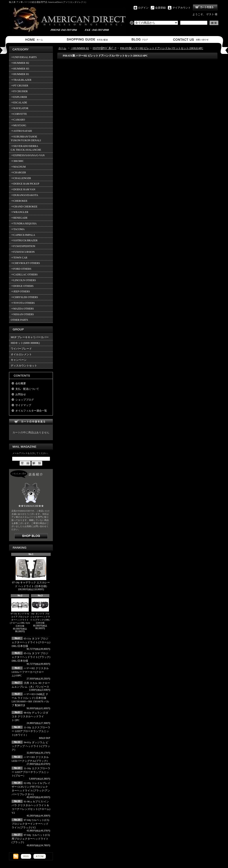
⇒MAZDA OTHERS (22, 309)
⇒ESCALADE (19, 103)
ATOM (40, 856)
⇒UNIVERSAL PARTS (24, 57)
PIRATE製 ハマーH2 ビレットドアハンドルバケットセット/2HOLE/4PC (162, 48)
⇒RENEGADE (19, 218)
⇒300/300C (17, 161)
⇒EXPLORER (19, 97)
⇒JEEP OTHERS (20, 291)
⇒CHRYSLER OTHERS (24, 297)
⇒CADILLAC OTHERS (24, 275)
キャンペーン (19, 360)
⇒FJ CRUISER (19, 91)
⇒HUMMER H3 (20, 69)
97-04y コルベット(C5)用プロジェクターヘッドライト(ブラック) (31, 839)
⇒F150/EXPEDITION (23, 246)
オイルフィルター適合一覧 (31, 411)
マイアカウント (181, 8)
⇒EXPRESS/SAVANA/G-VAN (28, 155)
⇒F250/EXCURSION (23, 252)
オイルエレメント (21, 354)
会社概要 (21, 383)
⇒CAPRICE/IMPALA (23, 235)
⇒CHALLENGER (21, 178)
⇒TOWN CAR (19, 258)
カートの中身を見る (31, 422)
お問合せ (191, 39)
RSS (26, 856)
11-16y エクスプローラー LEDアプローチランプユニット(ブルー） (31, 772)
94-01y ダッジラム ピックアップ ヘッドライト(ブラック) (31, 746)
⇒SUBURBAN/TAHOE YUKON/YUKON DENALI (27, 138)
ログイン (143, 8)
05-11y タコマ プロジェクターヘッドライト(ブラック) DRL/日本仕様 (31, 657)
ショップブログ (139, 39)
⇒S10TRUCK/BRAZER (24, 240)
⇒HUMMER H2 (20, 63)
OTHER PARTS (19, 320)
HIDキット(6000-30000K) (25, 343)
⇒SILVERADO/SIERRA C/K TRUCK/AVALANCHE (26, 148)
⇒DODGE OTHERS (22, 286)
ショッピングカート (205, 7)
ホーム (35, 39)
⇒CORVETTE (19, 114)
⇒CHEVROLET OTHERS (25, 263)
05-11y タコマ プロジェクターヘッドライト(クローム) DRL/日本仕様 (31, 642)
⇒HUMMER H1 (20, 74)
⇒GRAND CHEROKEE (24, 207)
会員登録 (160, 8)
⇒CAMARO (18, 120)
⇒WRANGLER (20, 212)
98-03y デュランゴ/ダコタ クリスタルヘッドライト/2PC (30, 716)
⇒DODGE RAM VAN (23, 189)
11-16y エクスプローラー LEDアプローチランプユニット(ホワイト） (31, 731)
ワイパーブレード (21, 349)
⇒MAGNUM (18, 167)
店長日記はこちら (31, 536)
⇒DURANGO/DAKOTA (24, 195)
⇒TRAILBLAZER (21, 80)
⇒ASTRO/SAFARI (21, 131)
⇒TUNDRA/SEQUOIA (24, 223)
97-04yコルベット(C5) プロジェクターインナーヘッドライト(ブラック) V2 (30, 824)
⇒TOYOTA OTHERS (23, 303)
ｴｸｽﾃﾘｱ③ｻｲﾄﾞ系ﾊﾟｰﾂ (104, 48)
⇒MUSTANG (18, 125)
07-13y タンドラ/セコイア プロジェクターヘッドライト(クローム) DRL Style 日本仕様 (20, 613)
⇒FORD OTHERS (21, 269)
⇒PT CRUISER (19, 86)
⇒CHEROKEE (19, 201)
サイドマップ (23, 405)
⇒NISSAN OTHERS (22, 314)
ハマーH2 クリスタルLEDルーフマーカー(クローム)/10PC (30, 672)
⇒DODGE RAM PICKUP (25, 184)
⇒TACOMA (18, 229)
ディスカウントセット (24, 366)
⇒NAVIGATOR (20, 108)
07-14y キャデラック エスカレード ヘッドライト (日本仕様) (31, 572)
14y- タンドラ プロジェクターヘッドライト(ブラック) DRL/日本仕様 (40, 611)
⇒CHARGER (18, 172)
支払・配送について (87, 39)
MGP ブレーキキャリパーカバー (30, 337)
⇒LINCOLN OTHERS (23, 280)
